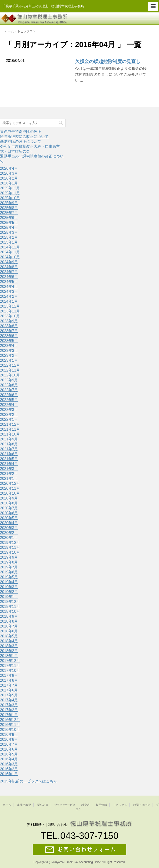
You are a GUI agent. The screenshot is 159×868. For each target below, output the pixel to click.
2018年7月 (9, 626)
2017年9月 (9, 675)
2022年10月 (10, 375)
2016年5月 (9, 754)
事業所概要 (24, 805)
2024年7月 (9, 272)
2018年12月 (10, 602)
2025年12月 (10, 188)
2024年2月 (9, 296)
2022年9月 (9, 380)
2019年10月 (10, 552)
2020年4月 (9, 523)
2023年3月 (9, 351)
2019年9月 (9, 557)
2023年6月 (9, 336)
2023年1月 (9, 360)
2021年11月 (10, 429)
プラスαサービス (65, 805)
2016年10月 (10, 730)
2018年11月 (10, 607)
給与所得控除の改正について (24, 137)
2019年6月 (9, 572)
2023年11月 (10, 311)
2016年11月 (10, 725)
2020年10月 (10, 493)
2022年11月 (10, 370)
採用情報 (101, 805)
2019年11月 (10, 547)
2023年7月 (9, 331)
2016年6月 (9, 749)
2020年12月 (10, 483)
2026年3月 (9, 173)
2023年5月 (9, 341)
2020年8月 (9, 503)
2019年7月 (9, 567)
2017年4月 (9, 700)
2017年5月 (9, 695)
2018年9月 (9, 616)
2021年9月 (9, 439)
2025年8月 (9, 208)
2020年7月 (9, 508)
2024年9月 (9, 262)
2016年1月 (9, 774)
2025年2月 (9, 237)
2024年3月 (9, 291)
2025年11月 (10, 193)
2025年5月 (9, 223)
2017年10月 (10, 671)
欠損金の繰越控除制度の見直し (108, 61)
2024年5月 (9, 282)
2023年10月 (10, 316)
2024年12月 (10, 247)
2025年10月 (10, 198)
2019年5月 (9, 577)
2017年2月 (9, 710)
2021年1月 (9, 479)
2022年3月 (9, 410)
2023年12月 (10, 306)
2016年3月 (9, 764)
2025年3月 (9, 232)
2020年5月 (9, 518)
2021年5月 (9, 459)
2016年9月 (9, 735)
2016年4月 (9, 759)
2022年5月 (9, 400)
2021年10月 (10, 434)
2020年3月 (9, 528)
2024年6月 (9, 277)
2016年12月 (10, 720)
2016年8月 (9, 739)
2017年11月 (10, 666)
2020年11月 (10, 488)
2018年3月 (9, 646)
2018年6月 (9, 631)
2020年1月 (9, 538)
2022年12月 (10, 365)
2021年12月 (10, 424)
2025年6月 (9, 218)
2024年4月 (9, 287)
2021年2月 (9, 474)
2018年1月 (9, 656)
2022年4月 (9, 405)
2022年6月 (9, 395)
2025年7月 (9, 213)
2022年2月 (9, 415)
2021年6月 (9, 454)
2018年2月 (9, 651)
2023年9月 (9, 321)
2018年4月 (9, 641)
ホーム (7, 805)
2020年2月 (9, 533)
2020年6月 (9, 513)
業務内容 (43, 805)
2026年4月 (9, 168)
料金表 (86, 805)
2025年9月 (9, 203)
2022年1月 (9, 419)
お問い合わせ (141, 805)
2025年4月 (9, 227)
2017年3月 (9, 705)
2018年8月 (9, 621)
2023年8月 (9, 326)
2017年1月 (9, 715)
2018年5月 (9, 636)
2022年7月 (9, 390)
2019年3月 (9, 587)
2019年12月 (10, 543)
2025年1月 (9, 242)
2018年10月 (10, 611)
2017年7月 (9, 685)
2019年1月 (9, 597)
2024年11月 (10, 252)
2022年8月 (9, 385)
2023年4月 (9, 346)
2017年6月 (9, 690)
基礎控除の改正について (21, 141)
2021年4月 (9, 464)
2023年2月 (9, 355)
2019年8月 (9, 562)
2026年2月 (9, 178)
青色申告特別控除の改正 (21, 132)
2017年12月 (10, 661)
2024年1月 (9, 301)
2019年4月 (9, 582)
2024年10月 (10, 257)
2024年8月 (9, 267)
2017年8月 (9, 680)
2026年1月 (9, 183)
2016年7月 (9, 744)
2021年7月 (9, 449)
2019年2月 (9, 592)
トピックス (120, 805)
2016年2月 (9, 769)
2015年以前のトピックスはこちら (29, 781)
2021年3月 (9, 469)
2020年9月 (9, 498)
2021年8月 (9, 444)
